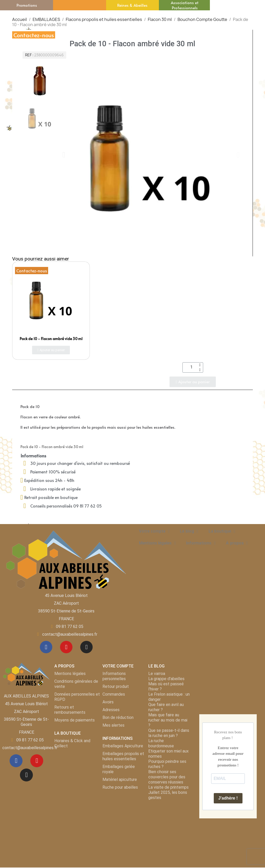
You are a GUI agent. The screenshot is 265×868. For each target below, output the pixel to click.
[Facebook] (46, 647)
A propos (237, 543)
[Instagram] (87, 647)
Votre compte (154, 531)
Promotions (27, 5)
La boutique (222, 531)
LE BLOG (156, 667)
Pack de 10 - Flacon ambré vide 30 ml (51, 339)
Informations (201, 543)
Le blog (189, 531)
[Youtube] (66, 647)
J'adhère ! (228, 799)
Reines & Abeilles (132, 5)
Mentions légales (157, 543)
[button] (64, 155)
